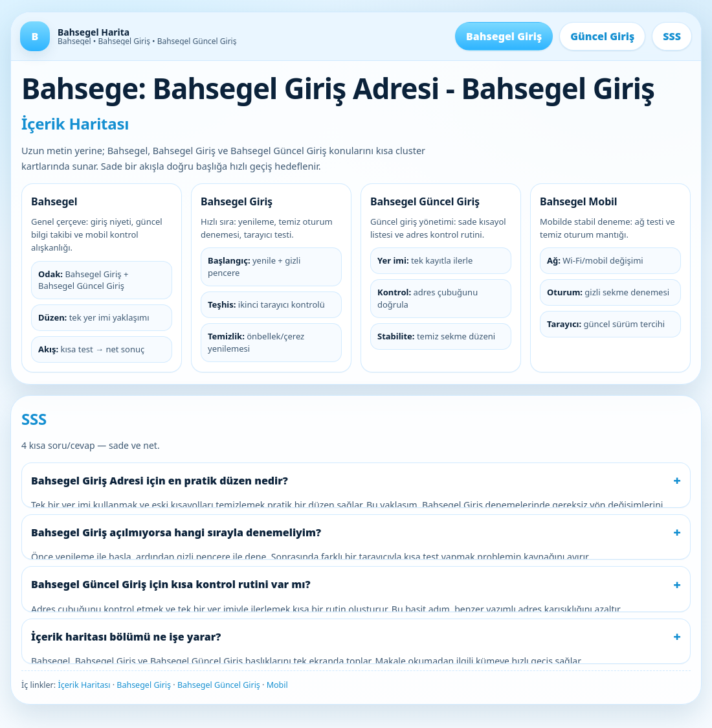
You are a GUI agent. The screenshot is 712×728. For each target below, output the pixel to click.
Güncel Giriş (602, 36)
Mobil (277, 685)
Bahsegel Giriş (504, 36)
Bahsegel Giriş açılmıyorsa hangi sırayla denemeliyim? (176, 532)
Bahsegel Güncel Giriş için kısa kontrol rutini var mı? (171, 584)
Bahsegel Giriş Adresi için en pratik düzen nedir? (160, 481)
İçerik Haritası (84, 685)
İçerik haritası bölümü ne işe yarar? (126, 637)
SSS (672, 36)
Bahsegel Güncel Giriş (219, 685)
